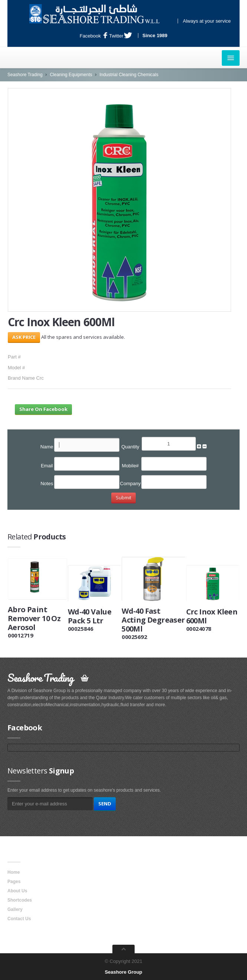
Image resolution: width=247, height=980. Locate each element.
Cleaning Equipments (71, 75)
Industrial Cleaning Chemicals (129, 75)
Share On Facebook (43, 409)
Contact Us (19, 919)
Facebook (93, 36)
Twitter (121, 36)
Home (14, 872)
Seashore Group (123, 972)
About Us (17, 891)
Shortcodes (20, 900)
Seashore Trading (25, 75)
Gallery (15, 909)
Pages (14, 882)
